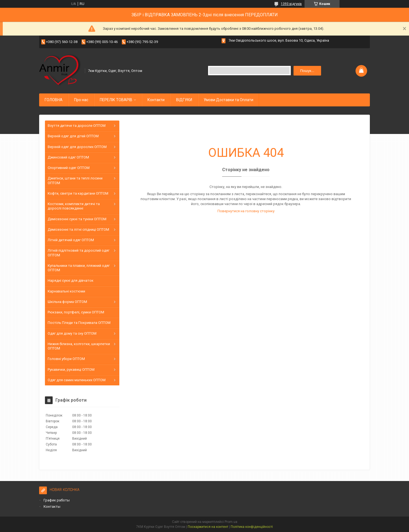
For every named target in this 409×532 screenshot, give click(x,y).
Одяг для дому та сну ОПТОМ (72, 333)
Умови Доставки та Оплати (228, 100)
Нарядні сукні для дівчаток (71, 280)
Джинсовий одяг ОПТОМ (68, 157)
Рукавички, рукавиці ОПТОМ (71, 370)
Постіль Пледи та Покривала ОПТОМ (79, 323)
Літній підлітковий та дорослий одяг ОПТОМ (79, 253)
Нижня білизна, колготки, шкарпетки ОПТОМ (79, 346)
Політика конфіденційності (252, 527)
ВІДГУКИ (184, 100)
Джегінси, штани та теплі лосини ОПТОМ (75, 180)
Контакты (52, 507)
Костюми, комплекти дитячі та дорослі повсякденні (74, 206)
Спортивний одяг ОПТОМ (69, 168)
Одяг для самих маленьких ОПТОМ (77, 380)
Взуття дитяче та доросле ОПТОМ (77, 126)
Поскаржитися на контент (208, 527)
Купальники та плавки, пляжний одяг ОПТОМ (79, 268)
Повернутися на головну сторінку (246, 211)
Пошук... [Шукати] (307, 71)
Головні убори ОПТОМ (66, 359)
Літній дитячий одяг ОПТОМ (71, 240)
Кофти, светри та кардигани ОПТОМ (78, 193)
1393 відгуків (291, 4)
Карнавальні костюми (66, 291)
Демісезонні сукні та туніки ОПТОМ (77, 219)
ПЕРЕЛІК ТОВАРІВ (116, 100)
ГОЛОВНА (54, 100)
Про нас (81, 100)
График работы (57, 500)
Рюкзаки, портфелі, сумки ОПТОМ (76, 312)
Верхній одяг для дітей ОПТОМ (73, 136)
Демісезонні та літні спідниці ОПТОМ (78, 229)
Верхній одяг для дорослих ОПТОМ (77, 147)
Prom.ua (231, 522)
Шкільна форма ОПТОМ (67, 302)
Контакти (156, 100)
